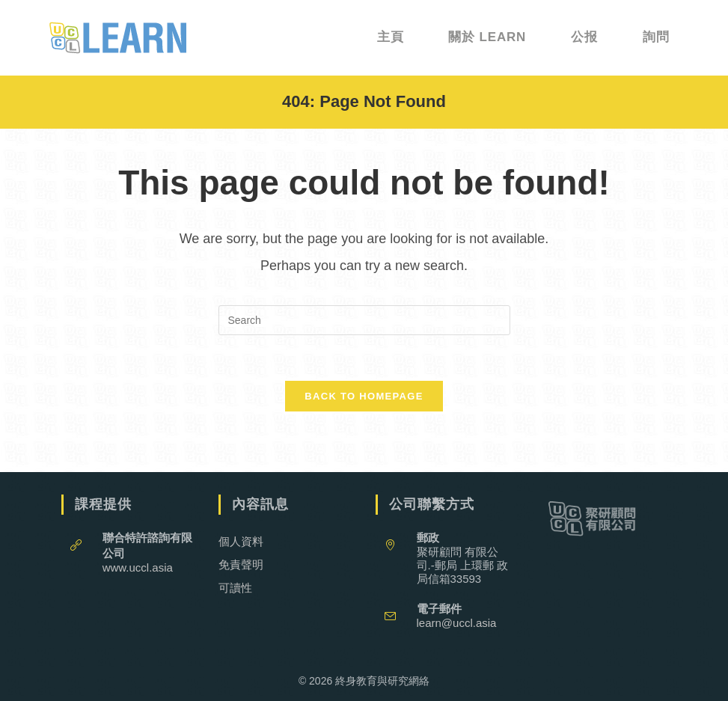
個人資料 (241, 541)
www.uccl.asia (138, 567)
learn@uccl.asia (457, 623)
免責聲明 (241, 564)
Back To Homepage (364, 396)
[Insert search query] (364, 320)
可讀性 (235, 588)
